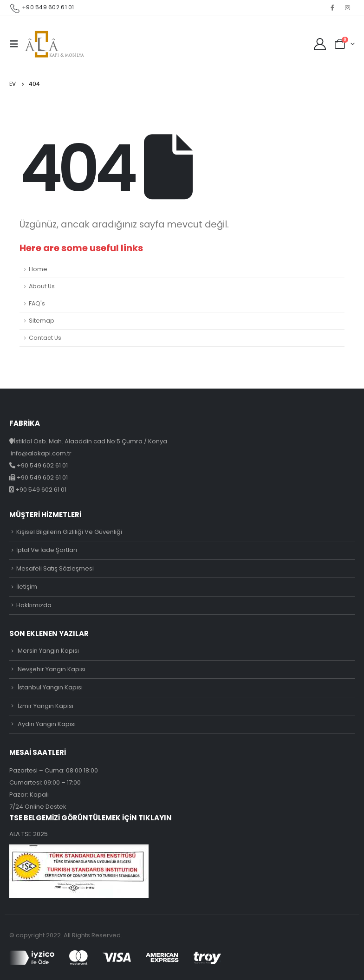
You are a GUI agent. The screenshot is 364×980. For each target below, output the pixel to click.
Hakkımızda (34, 605)
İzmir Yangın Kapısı (45, 706)
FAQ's (37, 303)
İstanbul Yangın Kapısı (50, 687)
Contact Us (45, 338)
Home (38, 269)
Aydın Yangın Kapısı (47, 724)
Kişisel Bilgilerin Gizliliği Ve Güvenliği (69, 532)
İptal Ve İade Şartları (47, 550)
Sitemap (42, 321)
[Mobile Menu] (17, 44)
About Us (42, 286)
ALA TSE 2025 (29, 834)
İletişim (27, 587)
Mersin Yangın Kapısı (48, 651)
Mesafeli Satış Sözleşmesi (55, 568)
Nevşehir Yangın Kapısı (52, 669)
